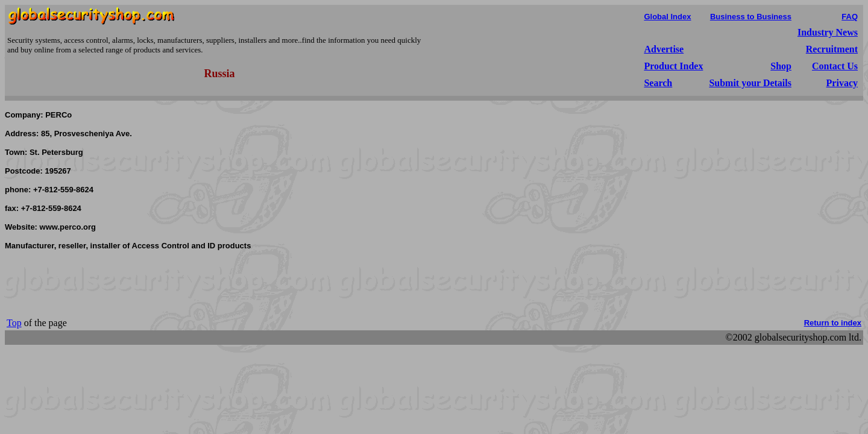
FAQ (850, 17)
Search (658, 83)
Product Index (673, 66)
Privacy (842, 83)
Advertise (664, 49)
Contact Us (835, 66)
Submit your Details (750, 83)
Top (14, 323)
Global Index (667, 17)
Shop (781, 66)
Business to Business (751, 17)
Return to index (833, 323)
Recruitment (832, 49)
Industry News (828, 32)
